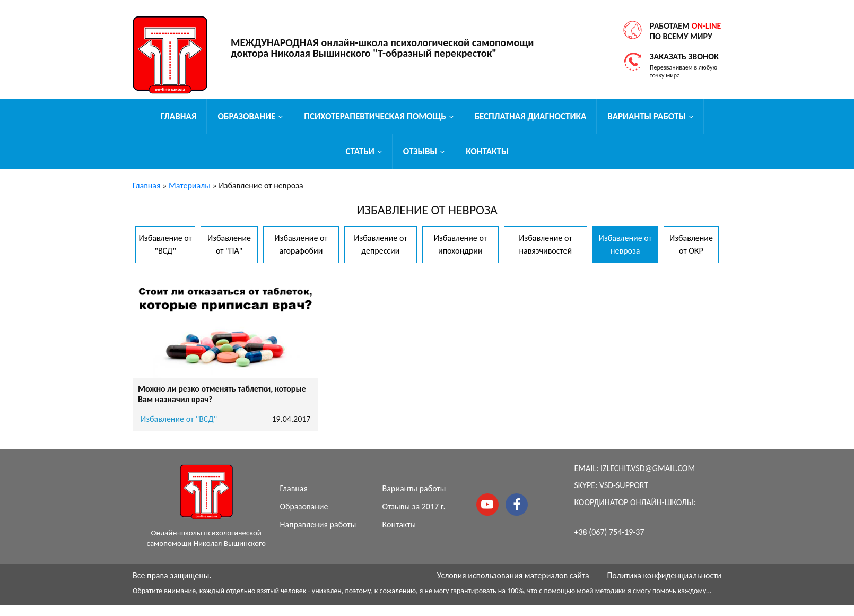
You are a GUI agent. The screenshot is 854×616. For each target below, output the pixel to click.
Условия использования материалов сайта (513, 575)
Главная (178, 116)
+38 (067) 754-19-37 (609, 532)
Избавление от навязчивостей (545, 244)
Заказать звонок (684, 57)
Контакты (487, 151)
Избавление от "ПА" (229, 244)
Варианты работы (647, 116)
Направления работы (318, 524)
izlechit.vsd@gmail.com (648, 468)
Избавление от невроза (625, 244)
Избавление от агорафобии (301, 244)
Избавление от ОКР (691, 244)
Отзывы (420, 151)
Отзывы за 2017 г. (414, 506)
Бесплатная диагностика (531, 116)
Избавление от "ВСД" (165, 244)
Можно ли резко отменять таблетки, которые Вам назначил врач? (222, 394)
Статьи (360, 151)
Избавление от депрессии (380, 244)
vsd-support (624, 485)
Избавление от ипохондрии (460, 244)
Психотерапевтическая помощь (375, 116)
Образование (246, 116)
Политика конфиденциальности (664, 575)
